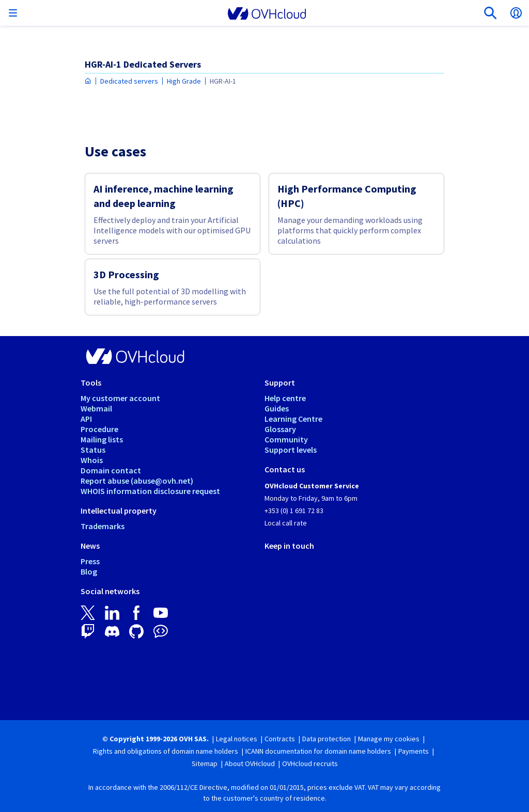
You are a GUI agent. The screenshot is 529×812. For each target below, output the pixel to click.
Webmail (96, 408)
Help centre (285, 398)
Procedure (99, 429)
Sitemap (205, 763)
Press (90, 561)
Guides (277, 408)
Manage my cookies (389, 739)
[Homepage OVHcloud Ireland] (88, 81)
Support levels (291, 450)
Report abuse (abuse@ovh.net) (137, 481)
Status (93, 450)
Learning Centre (293, 419)
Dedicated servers (129, 81)
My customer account (120, 398)
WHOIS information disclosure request (150, 491)
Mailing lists (102, 439)
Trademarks (103, 526)
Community (286, 439)
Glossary (280, 429)
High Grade (184, 81)
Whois (92, 460)
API (86, 419)
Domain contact (111, 470)
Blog (89, 571)
